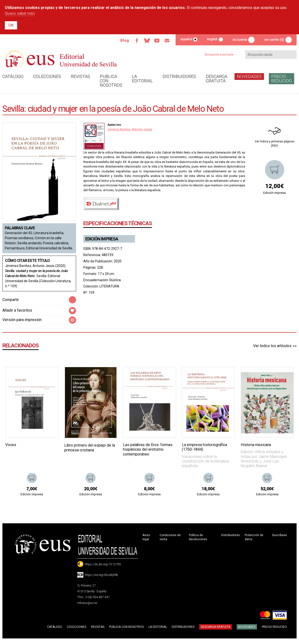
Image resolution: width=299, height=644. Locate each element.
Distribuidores (179, 76)
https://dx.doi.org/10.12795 (103, 564)
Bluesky (147, 41)
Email (167, 41)
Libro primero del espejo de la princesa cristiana (90, 448)
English (212, 39)
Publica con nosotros (111, 81)
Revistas (80, 76)
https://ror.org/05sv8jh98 (101, 575)
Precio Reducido (281, 79)
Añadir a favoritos (17, 310)
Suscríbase (279, 535)
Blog (124, 40)
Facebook (136, 41)
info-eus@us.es (87, 603)
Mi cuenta (240, 40)
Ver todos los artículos (272, 346)
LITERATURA (109, 286)
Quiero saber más (20, 13)
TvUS (157, 41)
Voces (11, 445)
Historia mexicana (256, 445)
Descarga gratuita (217, 79)
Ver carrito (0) (274, 40)
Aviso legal (146, 537)
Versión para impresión (22, 320)
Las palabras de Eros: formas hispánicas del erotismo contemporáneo (148, 449)
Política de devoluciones (198, 537)
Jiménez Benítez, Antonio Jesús (130, 129)
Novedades (249, 76)
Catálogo (13, 76)
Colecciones (47, 76)
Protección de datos (254, 537)
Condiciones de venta (170, 537)
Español (186, 39)
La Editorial (142, 79)
